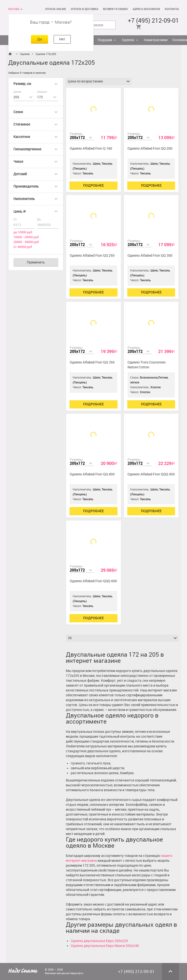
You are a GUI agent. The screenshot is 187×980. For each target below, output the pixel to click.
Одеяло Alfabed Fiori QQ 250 (92, 256)
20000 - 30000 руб (26, 242)
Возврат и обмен (115, 9)
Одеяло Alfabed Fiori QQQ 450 (151, 474)
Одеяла (128, 40)
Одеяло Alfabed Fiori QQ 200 (150, 149)
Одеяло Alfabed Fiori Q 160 (91, 149)
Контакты (172, 9)
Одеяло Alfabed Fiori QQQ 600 (93, 581)
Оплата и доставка (84, 9)
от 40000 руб (23, 247)
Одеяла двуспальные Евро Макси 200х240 (105, 946)
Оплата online (55, 9)
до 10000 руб (23, 232)
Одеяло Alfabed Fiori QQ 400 (92, 474)
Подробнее (93, 186)
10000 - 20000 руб (26, 237)
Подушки (105, 40)
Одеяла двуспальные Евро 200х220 (99, 941)
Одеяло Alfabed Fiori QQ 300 (150, 256)
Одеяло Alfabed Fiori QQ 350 (92, 362)
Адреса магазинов (146, 9)
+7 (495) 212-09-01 (153, 21)
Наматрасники (156, 40)
